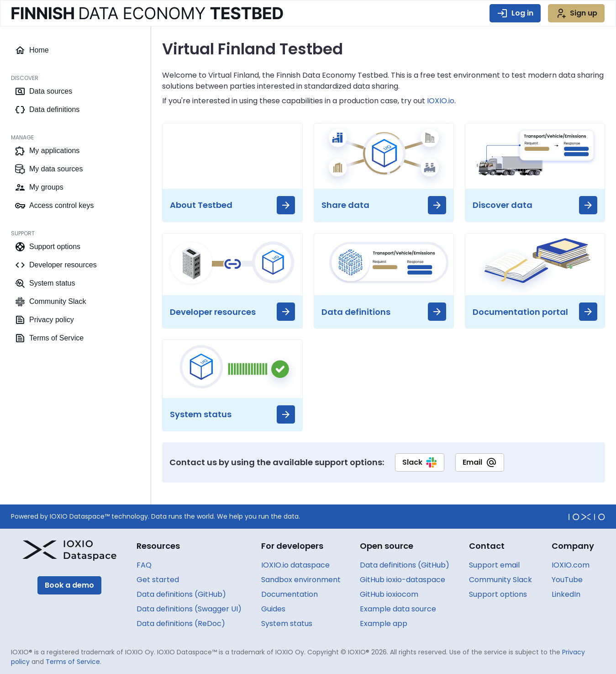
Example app (384, 624)
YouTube (567, 580)
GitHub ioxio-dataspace (403, 580)
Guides (273, 609)
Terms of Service (73, 662)
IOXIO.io (441, 101)
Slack (420, 462)
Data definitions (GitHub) (181, 594)
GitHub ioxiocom (389, 594)
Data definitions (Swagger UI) (189, 609)
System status (287, 624)
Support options (498, 594)
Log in (515, 13)
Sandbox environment (301, 580)
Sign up (576, 13)
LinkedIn (566, 594)
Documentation (290, 594)
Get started (158, 580)
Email (480, 462)
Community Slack (500, 580)
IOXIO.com (571, 565)
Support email (494, 565)
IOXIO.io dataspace (295, 565)
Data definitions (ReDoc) (181, 624)
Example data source (398, 609)
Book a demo (69, 585)
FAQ (144, 565)
